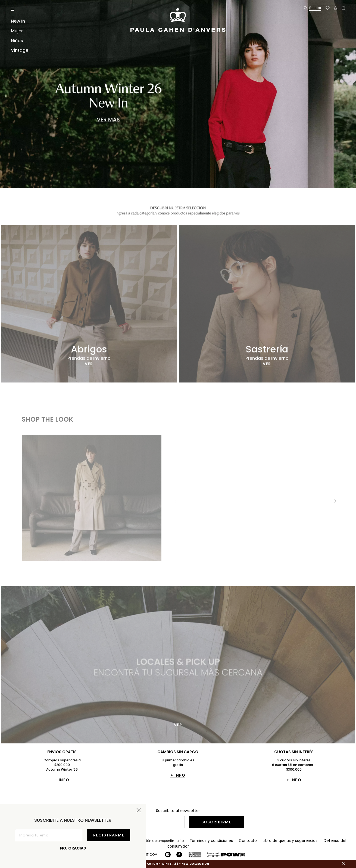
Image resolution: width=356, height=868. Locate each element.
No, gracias (73, 848)
